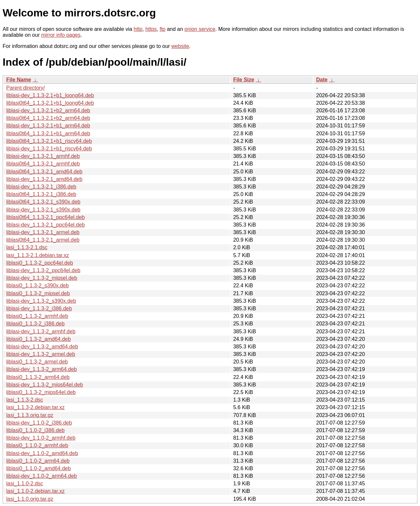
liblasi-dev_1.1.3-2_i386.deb (39, 308)
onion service (200, 29)
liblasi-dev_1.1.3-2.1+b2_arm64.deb (48, 110)
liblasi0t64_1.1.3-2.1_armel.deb (43, 240)
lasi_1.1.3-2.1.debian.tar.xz (38, 255)
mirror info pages (61, 35)
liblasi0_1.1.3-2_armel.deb (37, 362)
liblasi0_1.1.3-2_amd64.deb (39, 339)
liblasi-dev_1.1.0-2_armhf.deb (41, 438)
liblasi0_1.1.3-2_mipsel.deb (38, 293)
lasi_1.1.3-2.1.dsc (27, 247)
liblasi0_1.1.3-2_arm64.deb (38, 377)
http (138, 29)
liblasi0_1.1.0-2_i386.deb (35, 430)
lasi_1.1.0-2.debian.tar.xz (35, 491)
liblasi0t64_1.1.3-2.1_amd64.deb (44, 172)
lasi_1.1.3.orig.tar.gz (30, 415)
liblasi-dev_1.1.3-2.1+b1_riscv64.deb (49, 149)
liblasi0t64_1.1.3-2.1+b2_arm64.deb (48, 118)
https (151, 29)
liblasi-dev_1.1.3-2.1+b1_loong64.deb (50, 95)
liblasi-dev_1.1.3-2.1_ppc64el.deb (45, 225)
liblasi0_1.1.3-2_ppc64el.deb (40, 263)
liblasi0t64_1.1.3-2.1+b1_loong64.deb (50, 103)
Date (322, 80)
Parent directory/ (25, 88)
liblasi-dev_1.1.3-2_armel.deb (41, 354)
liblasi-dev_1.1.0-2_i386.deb (39, 423)
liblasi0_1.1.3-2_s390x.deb (37, 286)
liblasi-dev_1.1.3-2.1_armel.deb (43, 232)
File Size (244, 80)
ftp (162, 29)
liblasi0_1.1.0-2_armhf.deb (37, 445)
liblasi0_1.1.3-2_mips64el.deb (41, 392)
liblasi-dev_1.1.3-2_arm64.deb (42, 369)
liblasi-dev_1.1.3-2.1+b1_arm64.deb (48, 126)
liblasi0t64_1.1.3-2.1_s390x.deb (43, 202)
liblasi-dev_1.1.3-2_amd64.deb (42, 347)
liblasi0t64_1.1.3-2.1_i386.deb (41, 194)
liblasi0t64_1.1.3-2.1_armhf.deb (43, 164)
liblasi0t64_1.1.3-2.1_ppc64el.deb (45, 217)
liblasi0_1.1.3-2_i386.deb (35, 324)
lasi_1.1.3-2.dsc (25, 400)
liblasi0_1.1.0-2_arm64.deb (38, 461)
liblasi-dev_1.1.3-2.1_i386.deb (41, 187)
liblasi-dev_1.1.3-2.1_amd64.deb (44, 179)
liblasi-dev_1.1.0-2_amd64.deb (42, 453)
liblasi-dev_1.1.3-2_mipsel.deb (42, 278)
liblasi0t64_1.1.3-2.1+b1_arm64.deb (48, 133)
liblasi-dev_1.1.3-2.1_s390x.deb (43, 210)
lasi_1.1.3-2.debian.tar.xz (35, 407)
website (180, 46)
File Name (19, 80)
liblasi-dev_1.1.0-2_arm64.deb (42, 476)
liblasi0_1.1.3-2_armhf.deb (37, 316)
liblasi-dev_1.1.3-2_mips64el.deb (45, 385)
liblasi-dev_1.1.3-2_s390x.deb (41, 301)
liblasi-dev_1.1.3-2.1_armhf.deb (43, 156)
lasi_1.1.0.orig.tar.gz (30, 499)
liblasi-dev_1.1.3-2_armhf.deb (41, 331)
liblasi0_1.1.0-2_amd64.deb (39, 468)
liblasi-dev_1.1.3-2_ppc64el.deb (43, 270)
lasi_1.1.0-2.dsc (25, 484)
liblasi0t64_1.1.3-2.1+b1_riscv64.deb (49, 141)
